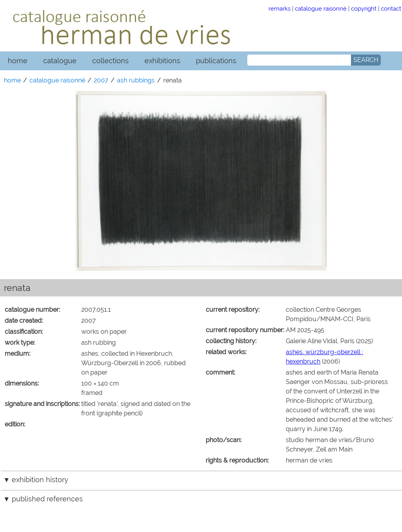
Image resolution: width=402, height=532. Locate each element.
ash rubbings (136, 80)
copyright (364, 8)
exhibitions (162, 61)
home (18, 61)
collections (111, 61)
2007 (101, 80)
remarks (280, 8)
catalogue (60, 61)
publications (216, 61)
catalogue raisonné (321, 8)
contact (391, 8)
